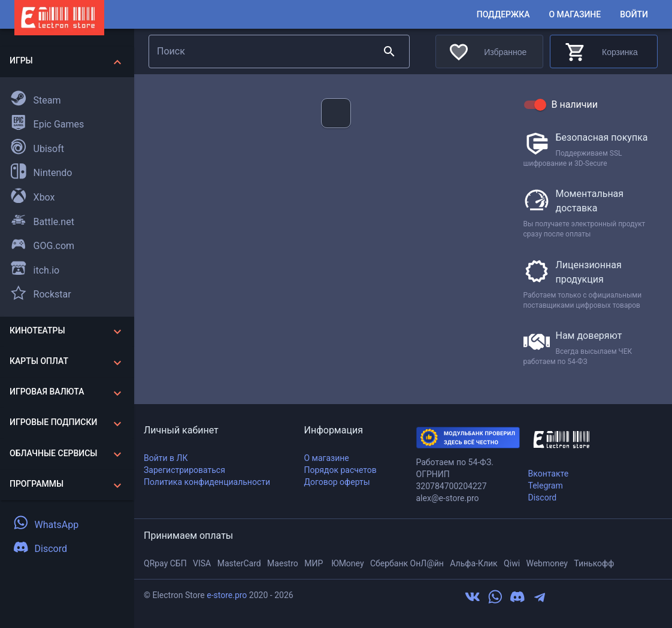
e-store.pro (227, 595)
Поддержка (503, 15)
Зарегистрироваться (184, 470)
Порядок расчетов (340, 470)
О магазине (575, 15)
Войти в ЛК (166, 458)
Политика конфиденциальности (207, 482)
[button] (67, 62)
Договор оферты (337, 482)
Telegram (546, 486)
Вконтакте (549, 474)
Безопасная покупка (602, 137)
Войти (634, 15)
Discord (543, 497)
